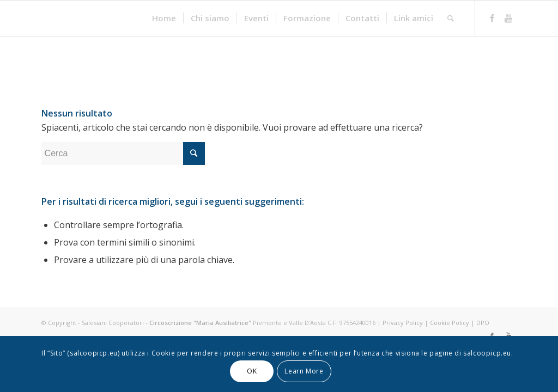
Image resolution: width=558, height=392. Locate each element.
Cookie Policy (450, 323)
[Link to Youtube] (508, 18)
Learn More (304, 371)
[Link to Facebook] (492, 18)
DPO (483, 323)
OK (252, 371)
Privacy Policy (403, 323)
